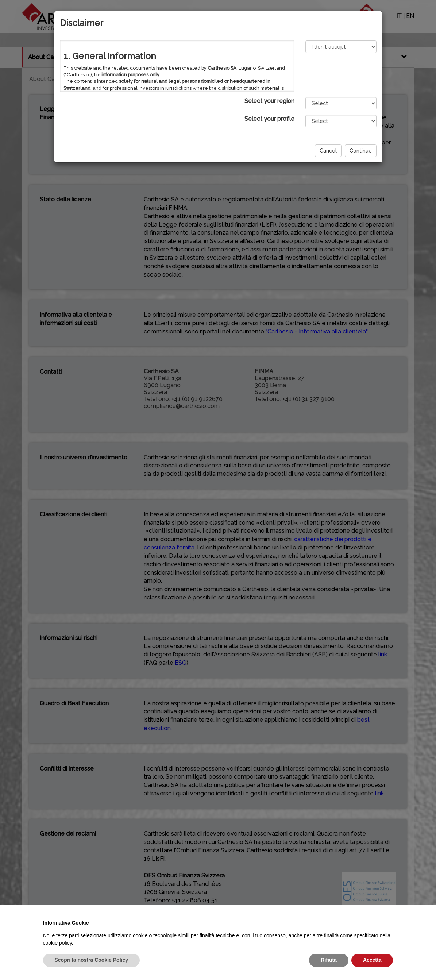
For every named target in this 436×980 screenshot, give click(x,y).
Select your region (269, 101)
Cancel (328, 151)
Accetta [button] (372, 960)
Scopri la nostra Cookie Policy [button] (92, 960)
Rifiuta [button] (329, 960)
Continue (361, 151)
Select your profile (269, 119)
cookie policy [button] (57, 943)
